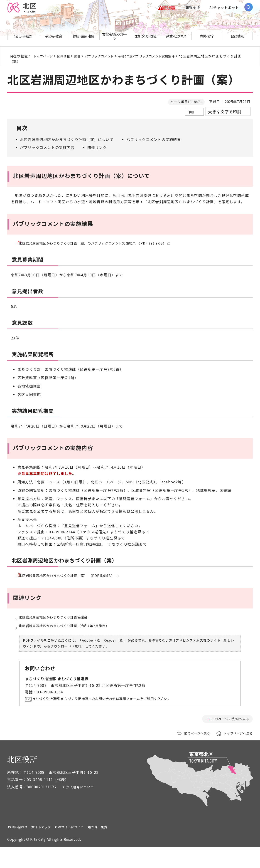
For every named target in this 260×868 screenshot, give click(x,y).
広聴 (82, 59)
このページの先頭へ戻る (228, 739)
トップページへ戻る (236, 754)
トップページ (45, 59)
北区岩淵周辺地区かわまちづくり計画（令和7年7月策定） (70, 644)
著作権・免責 (160, 848)
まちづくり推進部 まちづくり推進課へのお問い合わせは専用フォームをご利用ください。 (114, 719)
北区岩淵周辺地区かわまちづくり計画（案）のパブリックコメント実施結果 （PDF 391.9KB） (104, 248)
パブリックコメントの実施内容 (47, 150)
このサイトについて (112, 848)
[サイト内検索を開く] (249, 9)
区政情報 (67, 59)
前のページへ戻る (191, 754)
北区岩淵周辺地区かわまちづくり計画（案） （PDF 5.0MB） (75, 585)
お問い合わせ (23, 848)
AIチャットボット (224, 9)
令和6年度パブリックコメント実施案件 (160, 59)
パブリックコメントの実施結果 (154, 142)
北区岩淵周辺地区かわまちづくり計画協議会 (58, 631)
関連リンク (97, 150)
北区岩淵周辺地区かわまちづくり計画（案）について (67, 142)
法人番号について (87, 808)
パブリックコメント (107, 59)
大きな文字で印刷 (225, 114)
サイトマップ (65, 848)
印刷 (191, 115)
